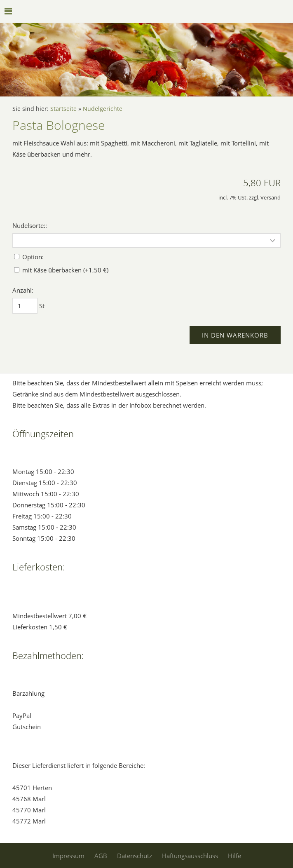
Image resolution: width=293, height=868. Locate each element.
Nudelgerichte (103, 109)
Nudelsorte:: (30, 225)
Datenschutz (135, 856)
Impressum (68, 856)
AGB (101, 856)
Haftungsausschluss (190, 856)
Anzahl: (23, 290)
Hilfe (234, 856)
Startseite (63, 109)
